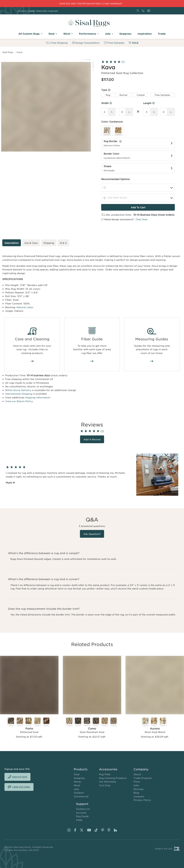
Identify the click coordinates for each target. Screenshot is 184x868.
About (137, 774)
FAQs (79, 820)
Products (81, 769)
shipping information (38, 397)
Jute (76, 789)
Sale (136, 785)
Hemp (77, 782)
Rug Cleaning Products (113, 778)
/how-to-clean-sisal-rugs (32, 361)
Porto (29, 729)
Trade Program (143, 778)
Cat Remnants (108, 782)
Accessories (108, 769)
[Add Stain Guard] (138, 198)
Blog (136, 793)
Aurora (155, 729)
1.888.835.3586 (149, 12)
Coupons (139, 796)
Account (81, 813)
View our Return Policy (19, 401)
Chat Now (142, 219)
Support (82, 804)
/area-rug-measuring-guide (152, 361)
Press (137, 782)
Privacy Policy (142, 800)
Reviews (139, 789)
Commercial (81, 796)
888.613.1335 (144, 12)
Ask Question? (92, 534)
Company (141, 769)
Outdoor (79, 793)
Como (92, 729)
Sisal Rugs (8, 52)
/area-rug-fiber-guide (92, 361)
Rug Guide (82, 816)
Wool (77, 785)
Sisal (77, 774)
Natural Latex (25, 307)
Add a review (92, 439)
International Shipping (19, 394)
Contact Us (83, 809)
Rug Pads (105, 774)
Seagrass (79, 778)
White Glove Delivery (18, 390)
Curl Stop (105, 785)
